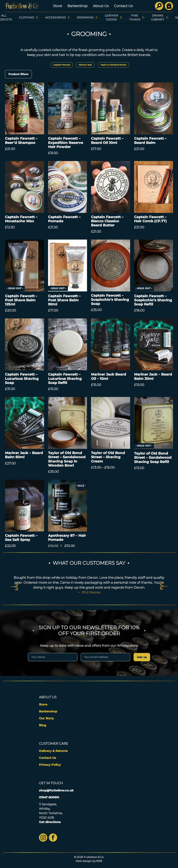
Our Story (46, 718)
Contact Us (123, 6)
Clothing (27, 18)
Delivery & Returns (53, 751)
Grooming (85, 18)
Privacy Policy (50, 765)
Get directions (50, 822)
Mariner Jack (85, 65)
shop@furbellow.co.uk (56, 790)
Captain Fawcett (62, 65)
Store (58, 6)
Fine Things (135, 18)
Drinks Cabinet (158, 18)
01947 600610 (49, 797)
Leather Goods (111, 18)
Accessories (56, 18)
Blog (43, 725)
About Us (101, 6)
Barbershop (77, 6)
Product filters (18, 74)
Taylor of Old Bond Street (113, 65)
